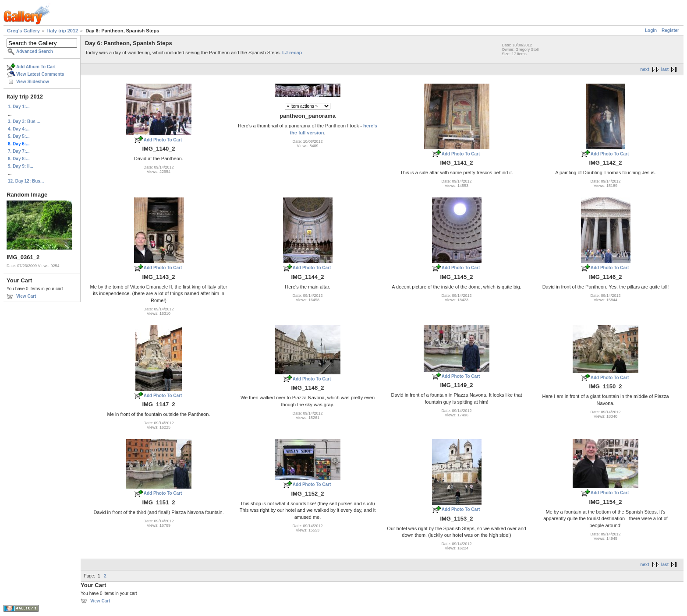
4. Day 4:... (19, 129)
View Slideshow (33, 82)
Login (651, 30)
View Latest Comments (40, 74)
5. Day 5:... (19, 136)
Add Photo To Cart (163, 140)
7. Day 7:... (19, 151)
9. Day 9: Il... (21, 166)
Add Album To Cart (36, 67)
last (665, 69)
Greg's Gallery (23, 31)
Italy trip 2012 (63, 31)
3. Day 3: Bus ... (24, 121)
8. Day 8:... (19, 159)
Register (670, 30)
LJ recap (292, 53)
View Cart (26, 296)
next (645, 69)
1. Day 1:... (19, 107)
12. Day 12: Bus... (26, 181)
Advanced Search (35, 51)
